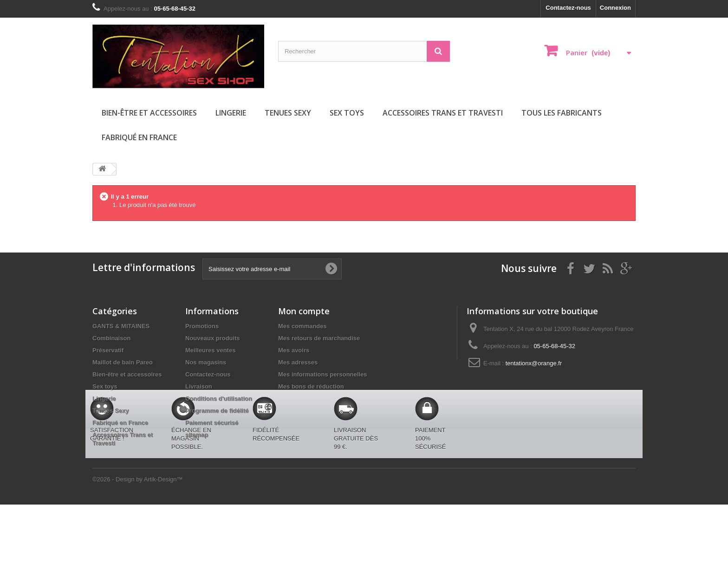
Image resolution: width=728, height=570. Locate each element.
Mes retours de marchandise (319, 338)
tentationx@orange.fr (534, 363)
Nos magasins (206, 362)
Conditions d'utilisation (219, 398)
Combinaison (111, 338)
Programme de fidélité (217, 411)
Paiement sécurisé (212, 423)
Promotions (202, 326)
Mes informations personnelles (322, 374)
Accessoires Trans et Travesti (443, 113)
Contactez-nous (568, 8)
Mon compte (304, 311)
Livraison (199, 386)
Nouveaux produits (213, 338)
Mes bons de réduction (311, 386)
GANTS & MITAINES (121, 326)
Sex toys (347, 113)
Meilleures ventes (210, 350)
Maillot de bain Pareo (123, 362)
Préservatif (108, 350)
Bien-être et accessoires (149, 113)
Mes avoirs (294, 350)
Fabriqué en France (139, 137)
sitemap (197, 435)
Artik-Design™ (163, 545)
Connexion (615, 8)
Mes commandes (302, 326)
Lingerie (231, 113)
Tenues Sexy (288, 113)
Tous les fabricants (562, 113)
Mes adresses (298, 362)
